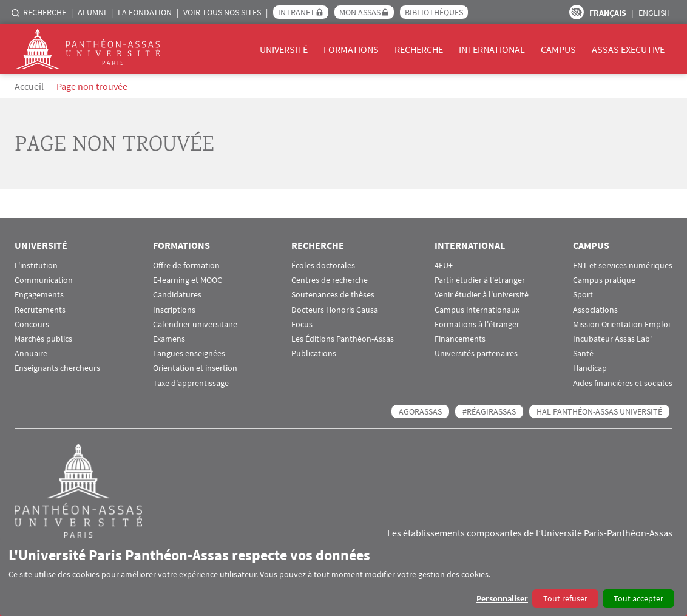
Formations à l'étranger (477, 324)
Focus (302, 324)
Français (608, 13)
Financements (460, 339)
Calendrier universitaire (195, 324)
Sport (583, 295)
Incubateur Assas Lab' (612, 339)
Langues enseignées (189, 354)
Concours (32, 324)
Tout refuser (565, 598)
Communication (44, 280)
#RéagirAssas (489, 411)
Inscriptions (174, 310)
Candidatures (177, 295)
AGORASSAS (420, 411)
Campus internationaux (477, 310)
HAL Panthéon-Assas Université (599, 411)
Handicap (590, 368)
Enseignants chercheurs (57, 368)
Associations (595, 310)
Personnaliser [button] (502, 598)
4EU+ (444, 266)
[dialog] (343, 577)
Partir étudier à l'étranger (480, 280)
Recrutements (40, 310)
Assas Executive (628, 49)
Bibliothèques (434, 12)
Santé (583, 354)
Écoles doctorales (323, 266)
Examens (169, 339)
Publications (314, 354)
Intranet (296, 12)
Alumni (92, 12)
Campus (558, 49)
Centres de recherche (330, 280)
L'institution (36, 266)
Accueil (29, 86)
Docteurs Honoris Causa (335, 310)
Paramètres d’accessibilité (577, 12)
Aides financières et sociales (623, 383)
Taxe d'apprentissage (191, 383)
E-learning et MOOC (188, 280)
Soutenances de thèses (333, 295)
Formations (351, 49)
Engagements (39, 295)
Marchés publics (43, 339)
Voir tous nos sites (222, 12)
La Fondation (145, 12)
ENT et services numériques (623, 266)
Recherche (45, 12)
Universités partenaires (476, 354)
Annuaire (31, 354)
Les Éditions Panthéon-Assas (343, 339)
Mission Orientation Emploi (621, 324)
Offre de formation (186, 266)
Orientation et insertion (195, 368)
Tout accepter (638, 598)
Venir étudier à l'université (482, 295)
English (654, 13)
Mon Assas (360, 12)
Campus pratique (604, 280)
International (492, 49)
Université (284, 49)
